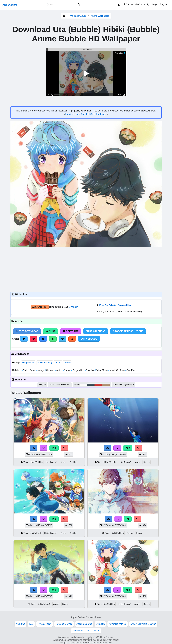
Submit (128, 4)
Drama (67, 370)
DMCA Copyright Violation (143, 624)
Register (164, 4)
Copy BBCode (89, 339)
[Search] (79, 5)
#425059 (91, 385)
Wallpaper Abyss (78, 16)
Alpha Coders (10, 5)
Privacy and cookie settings (86, 631)
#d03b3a (98, 385)
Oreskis (73, 307)
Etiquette (100, 624)
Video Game (29, 370)
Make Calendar (96, 331)
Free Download (27, 331)
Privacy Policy (44, 624)
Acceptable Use (84, 624)
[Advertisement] (86, 269)
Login (155, 4)
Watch (59, 370)
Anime (58, 363)
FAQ (31, 624)
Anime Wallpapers (100, 16)
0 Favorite (71, 331)
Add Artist (40, 307)
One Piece (131, 370)
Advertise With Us (118, 624)
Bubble (73, 462)
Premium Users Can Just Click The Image (86, 114)
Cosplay (90, 370)
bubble (67, 363)
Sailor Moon (101, 370)
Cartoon (50, 370)
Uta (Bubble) (28, 363)
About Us (21, 624)
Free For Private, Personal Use (115, 305)
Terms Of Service (64, 624)
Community (142, 4)
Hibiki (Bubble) (45, 363)
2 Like (51, 331)
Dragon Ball (78, 370)
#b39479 (106, 385)
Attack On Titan (117, 370)
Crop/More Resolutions (128, 331)
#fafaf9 (84, 385)
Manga (41, 370)
